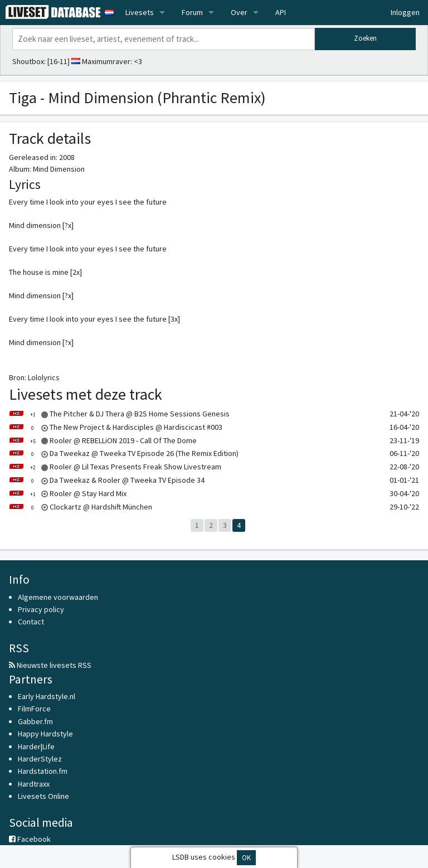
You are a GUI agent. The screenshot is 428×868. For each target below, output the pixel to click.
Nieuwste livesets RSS (50, 665)
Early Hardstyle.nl (47, 696)
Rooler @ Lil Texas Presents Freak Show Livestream (115, 467)
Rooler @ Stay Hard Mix (68, 493)
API (281, 12)
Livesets (140, 12)
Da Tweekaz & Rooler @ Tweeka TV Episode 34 (107, 480)
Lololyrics (44, 377)
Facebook (30, 839)
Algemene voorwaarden (58, 597)
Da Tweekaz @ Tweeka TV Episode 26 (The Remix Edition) (124, 453)
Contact (31, 622)
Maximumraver (106, 61)
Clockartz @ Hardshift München (81, 507)
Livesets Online (43, 796)
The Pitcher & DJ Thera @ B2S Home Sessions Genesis (119, 414)
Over (239, 12)
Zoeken (365, 38)
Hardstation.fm (43, 771)
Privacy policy (41, 609)
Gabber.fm (35, 721)
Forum (192, 12)
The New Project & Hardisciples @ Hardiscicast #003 (116, 427)
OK (246, 858)
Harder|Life (36, 746)
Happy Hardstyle (45, 734)
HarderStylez (40, 759)
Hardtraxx (34, 784)
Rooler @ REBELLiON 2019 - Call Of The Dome (103, 440)
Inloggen (405, 12)
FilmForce (34, 709)
